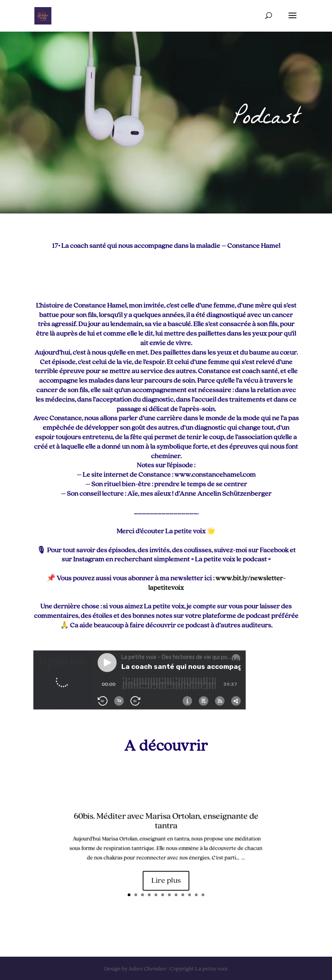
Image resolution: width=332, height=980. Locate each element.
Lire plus (166, 882)
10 (190, 895)
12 (203, 895)
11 (196, 895)
